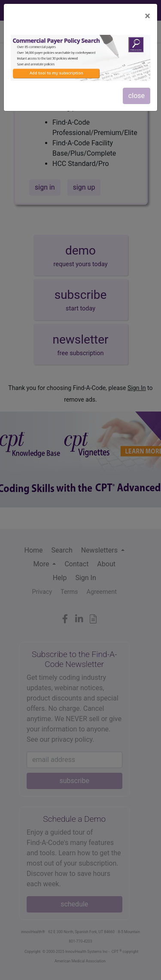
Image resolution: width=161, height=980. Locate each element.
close (137, 96)
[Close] (147, 16)
